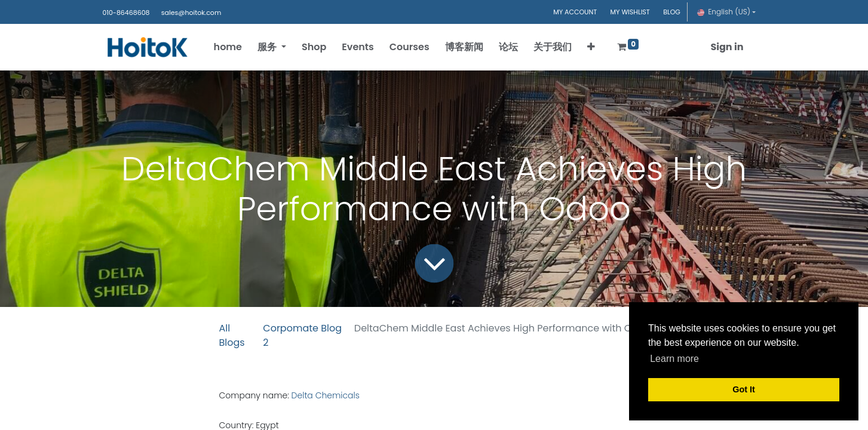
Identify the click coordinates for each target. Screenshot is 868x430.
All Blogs (232, 335)
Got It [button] (744, 389)
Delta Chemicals (327, 395)
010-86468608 (126, 13)
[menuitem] (228, 47)
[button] (591, 47)
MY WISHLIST (630, 12)
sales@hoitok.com (191, 13)
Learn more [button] (674, 359)
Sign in (727, 47)
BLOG (672, 12)
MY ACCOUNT (575, 12)
